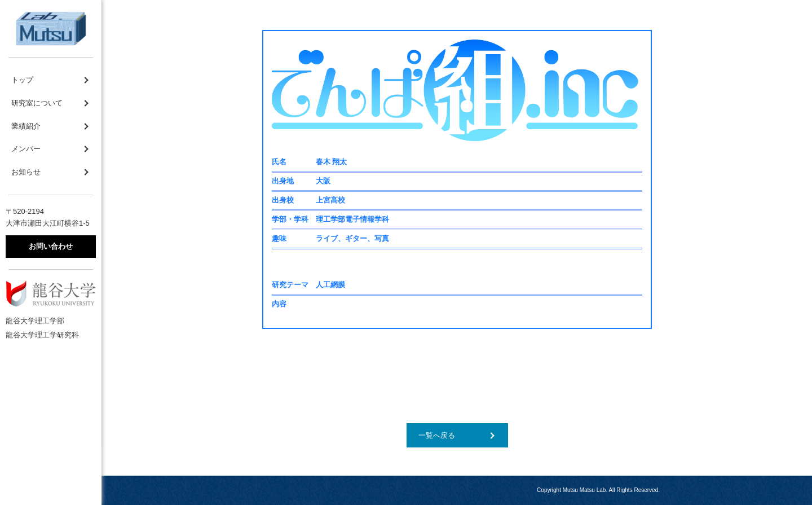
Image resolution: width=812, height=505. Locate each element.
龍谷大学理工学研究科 (42, 335)
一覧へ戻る (437, 435)
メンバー (26, 149)
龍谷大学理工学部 (35, 321)
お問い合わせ (51, 246)
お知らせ (26, 172)
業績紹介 (26, 126)
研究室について (37, 103)
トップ (22, 80)
